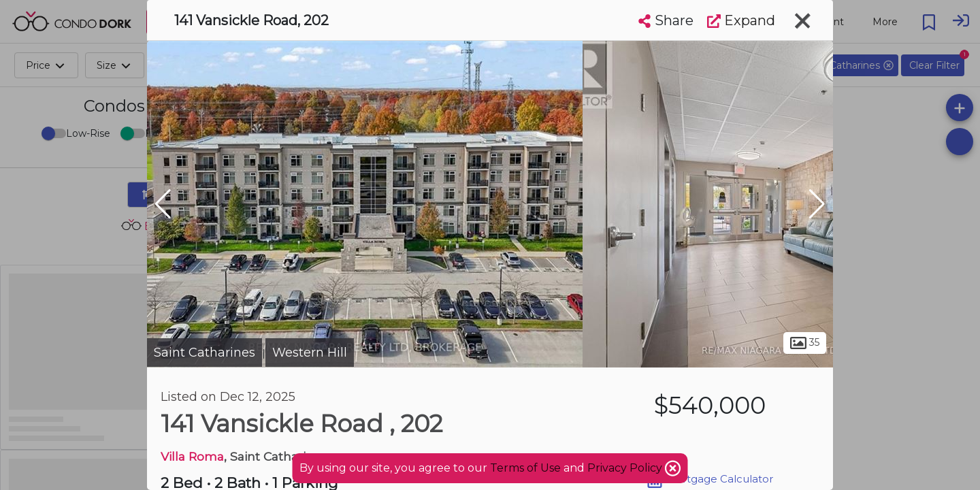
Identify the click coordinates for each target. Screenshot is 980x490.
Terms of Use (525, 468)
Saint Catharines (205, 353)
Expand (741, 20)
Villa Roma (192, 456)
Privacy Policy (626, 468)
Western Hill (310, 353)
